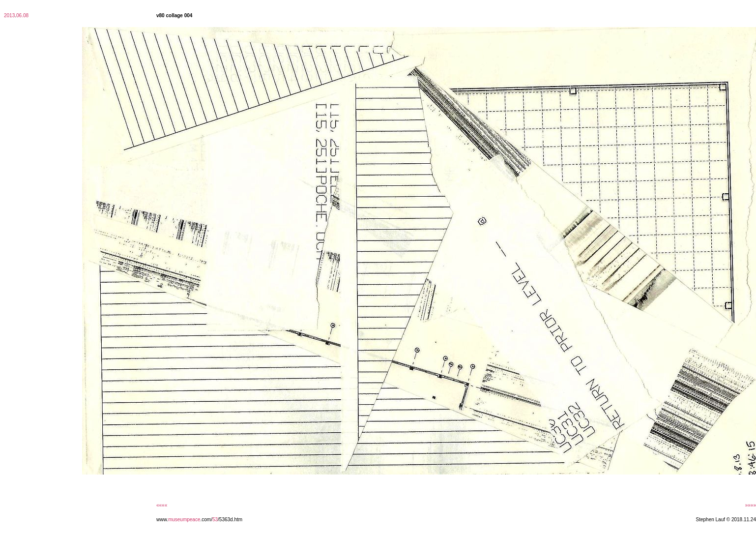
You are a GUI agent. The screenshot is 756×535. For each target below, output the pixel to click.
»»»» (751, 505)
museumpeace (184, 520)
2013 (9, 15)
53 (215, 520)
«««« (162, 505)
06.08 (22, 15)
